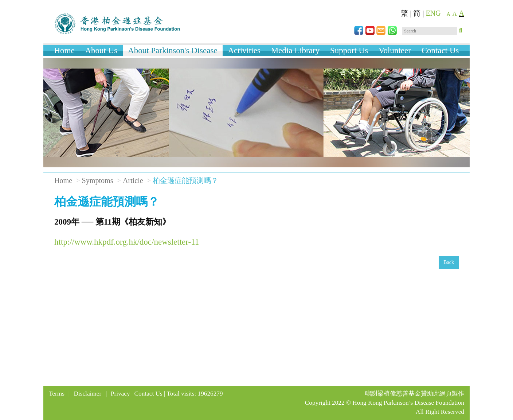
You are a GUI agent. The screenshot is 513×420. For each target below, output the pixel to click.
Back (449, 262)
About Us (101, 50)
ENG (433, 13)
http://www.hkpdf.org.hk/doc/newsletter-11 (127, 242)
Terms (57, 394)
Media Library (295, 50)
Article (133, 180)
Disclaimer (88, 394)
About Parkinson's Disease (173, 50)
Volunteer (395, 50)
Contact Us (440, 50)
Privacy (120, 394)
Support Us (349, 50)
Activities (244, 50)
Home (64, 50)
